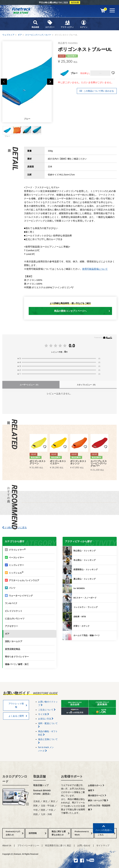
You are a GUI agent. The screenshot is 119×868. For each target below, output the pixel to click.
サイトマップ (103, 845)
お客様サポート (72, 776)
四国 (35, 814)
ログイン (84, 24)
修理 (91, 790)
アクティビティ (67, 24)
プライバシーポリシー (28, 845)
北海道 (37, 801)
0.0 (72, 346)
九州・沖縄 (46, 814)
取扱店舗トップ (41, 785)
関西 (43, 810)
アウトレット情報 (18, 705)
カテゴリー (50, 24)
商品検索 (35, 24)
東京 (53, 801)
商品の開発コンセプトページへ (82, 311)
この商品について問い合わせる (97, 91)
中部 (35, 810)
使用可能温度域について (95, 269)
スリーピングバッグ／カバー (38, 35)
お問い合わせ (84, 845)
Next (50, 82)
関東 (35, 806)
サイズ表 (44, 714)
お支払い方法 (46, 719)
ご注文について (47, 710)
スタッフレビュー (87, 385)
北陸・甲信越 (47, 806)
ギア (20, 35)
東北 (45, 801)
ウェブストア (8, 35)
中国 (51, 810)
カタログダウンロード (15, 779)
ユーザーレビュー (30, 385)
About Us (7, 845)
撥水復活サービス (97, 796)
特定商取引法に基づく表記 (58, 845)
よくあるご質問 (18, 716)
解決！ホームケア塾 (98, 800)
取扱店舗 (40, 776)
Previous (4, 82)
